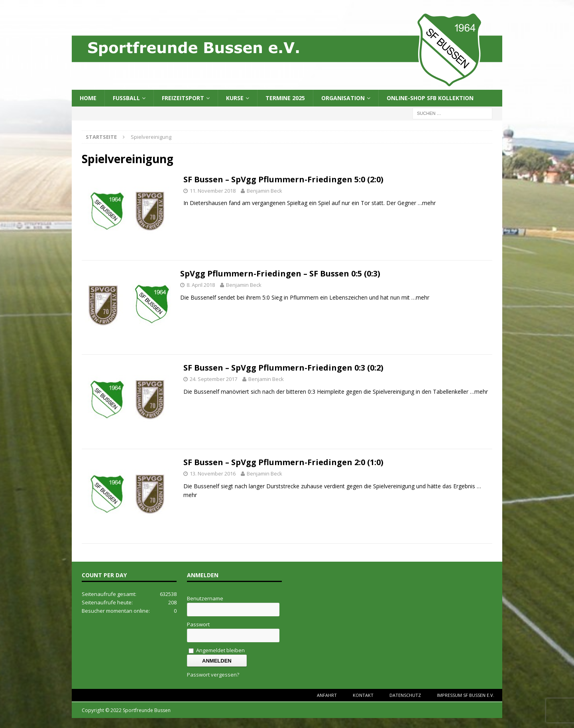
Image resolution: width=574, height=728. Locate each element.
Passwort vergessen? (213, 675)
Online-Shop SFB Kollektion (430, 98)
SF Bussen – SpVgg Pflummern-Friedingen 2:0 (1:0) (283, 462)
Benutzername (205, 598)
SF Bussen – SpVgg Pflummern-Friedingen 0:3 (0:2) (283, 368)
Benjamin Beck (264, 191)
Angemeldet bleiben (217, 650)
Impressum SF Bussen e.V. (466, 695)
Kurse (235, 98)
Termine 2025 (285, 98)
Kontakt (363, 695)
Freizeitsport (183, 98)
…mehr (427, 203)
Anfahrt (327, 695)
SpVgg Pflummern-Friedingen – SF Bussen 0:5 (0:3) (280, 273)
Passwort (198, 624)
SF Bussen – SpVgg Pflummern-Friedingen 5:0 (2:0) (283, 179)
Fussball (126, 98)
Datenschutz (405, 695)
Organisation (343, 98)
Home (88, 98)
